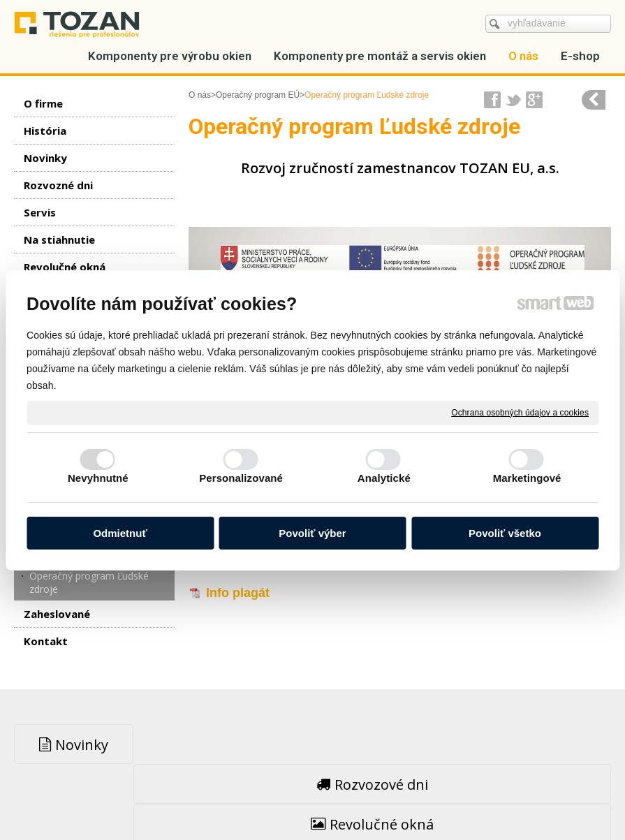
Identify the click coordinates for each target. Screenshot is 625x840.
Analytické (384, 478)
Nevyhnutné (98, 478)
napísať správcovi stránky (283, 798)
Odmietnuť (120, 533)
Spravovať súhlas (535, 798)
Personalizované (241, 478)
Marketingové (527, 478)
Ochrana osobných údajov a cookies (520, 412)
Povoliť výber (312, 533)
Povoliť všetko (505, 533)
